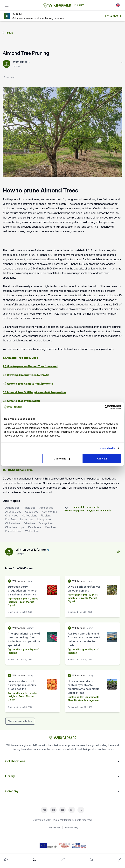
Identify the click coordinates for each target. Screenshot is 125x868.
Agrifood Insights (18, 599)
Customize (62, 459)
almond (78, 507)
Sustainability (76, 697)
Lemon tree (27, 519)
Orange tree (46, 523)
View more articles (20, 721)
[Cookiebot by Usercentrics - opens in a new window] (107, 407)
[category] (35, 860)
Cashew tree (50, 512)
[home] (6, 860)
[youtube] (62, 810)
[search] (92, 860)
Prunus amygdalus (74, 511)
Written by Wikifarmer (31, 550)
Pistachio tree (13, 531)
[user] (120, 860)
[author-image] (9, 552)
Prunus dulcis (91, 507)
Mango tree (44, 519)
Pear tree (50, 527)
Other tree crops (15, 527)
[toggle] (7, 5)
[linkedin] (44, 810)
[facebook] (53, 810)
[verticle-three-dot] (122, 64)
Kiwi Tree (11, 519)
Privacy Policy (71, 828)
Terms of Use (54, 828)
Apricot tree (46, 508)
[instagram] (72, 810)
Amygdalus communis (99, 511)
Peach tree (35, 527)
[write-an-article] (63, 860)
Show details (108, 448)
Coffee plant (29, 515)
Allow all (102, 459)
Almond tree (12, 508)
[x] (81, 810)
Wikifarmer (20, 62)
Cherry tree (12, 515)
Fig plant (45, 515)
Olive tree (29, 523)
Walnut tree (32, 531)
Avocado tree (13, 512)
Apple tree (29, 508)
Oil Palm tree (13, 523)
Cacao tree (32, 512)
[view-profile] (118, 552)
